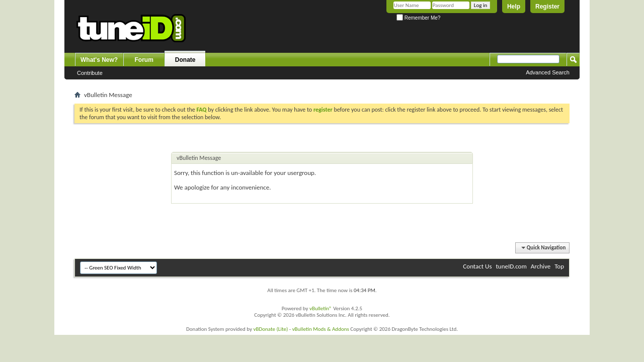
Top (559, 266)
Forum (144, 60)
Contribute (90, 73)
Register (547, 7)
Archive (541, 266)
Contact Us (477, 266)
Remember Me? (418, 18)
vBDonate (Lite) (270, 329)
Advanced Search (548, 72)
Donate (185, 60)
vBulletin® (321, 308)
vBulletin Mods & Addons (321, 329)
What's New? (99, 60)
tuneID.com (511, 266)
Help (514, 7)
